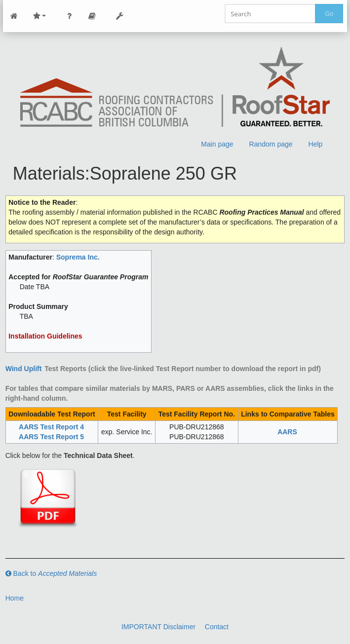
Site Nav (39, 16)
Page (92, 16)
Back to (51, 573)
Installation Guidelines (45, 336)
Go (329, 13)
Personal (70, 16)
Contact (217, 627)
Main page (217, 144)
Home (15, 598)
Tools (120, 16)
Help (316, 144)
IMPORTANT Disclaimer (158, 627)
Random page (271, 144)
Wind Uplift (24, 369)
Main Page (14, 16)
